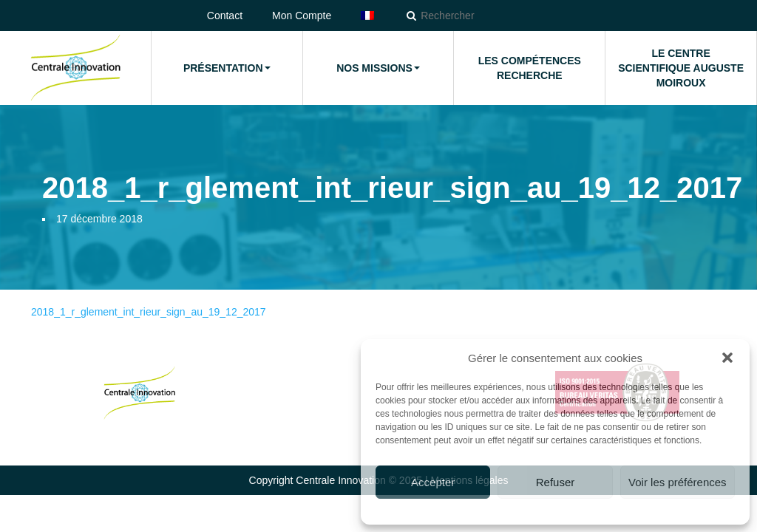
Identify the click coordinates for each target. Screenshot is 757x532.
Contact (225, 16)
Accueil (75, 68)
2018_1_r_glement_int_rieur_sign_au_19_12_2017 (149, 312)
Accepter (433, 482)
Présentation (227, 68)
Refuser (556, 482)
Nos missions (378, 68)
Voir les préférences (678, 482)
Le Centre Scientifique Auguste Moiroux (681, 68)
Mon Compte (302, 16)
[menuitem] (367, 16)
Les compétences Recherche (530, 68)
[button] (727, 358)
